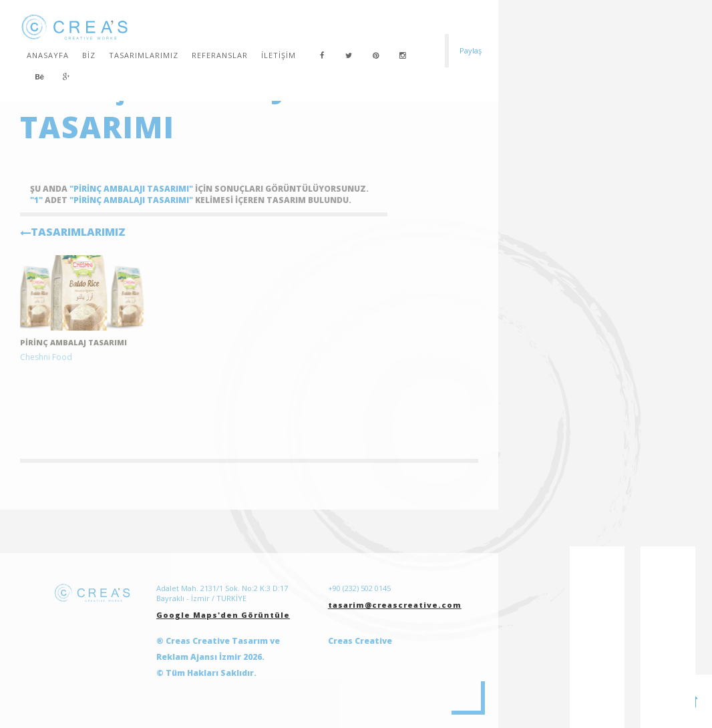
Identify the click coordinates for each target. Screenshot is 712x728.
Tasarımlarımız (144, 55)
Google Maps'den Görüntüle (223, 615)
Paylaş (471, 50)
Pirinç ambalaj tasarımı (73, 342)
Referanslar (220, 55)
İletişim (279, 55)
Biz (89, 55)
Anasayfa (48, 55)
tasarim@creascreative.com (395, 605)
